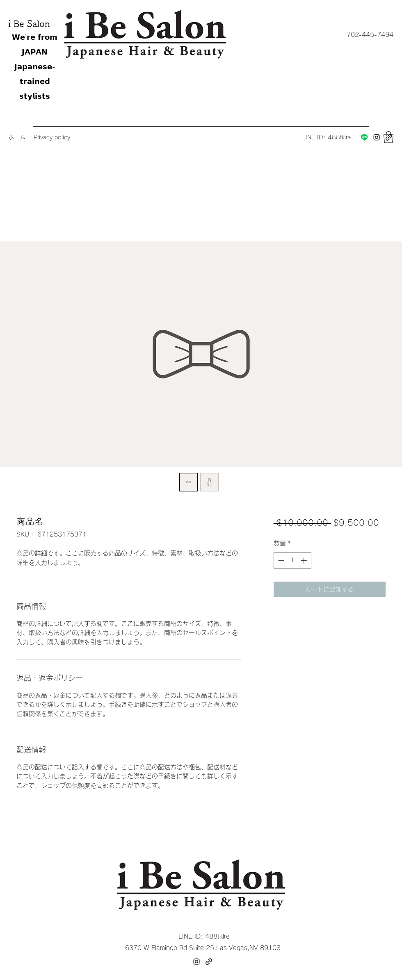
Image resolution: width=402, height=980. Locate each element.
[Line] (364, 137)
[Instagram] (377, 137)
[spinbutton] (292, 560)
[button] (370, 35)
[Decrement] (280, 560)
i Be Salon (29, 24)
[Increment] (305, 560)
